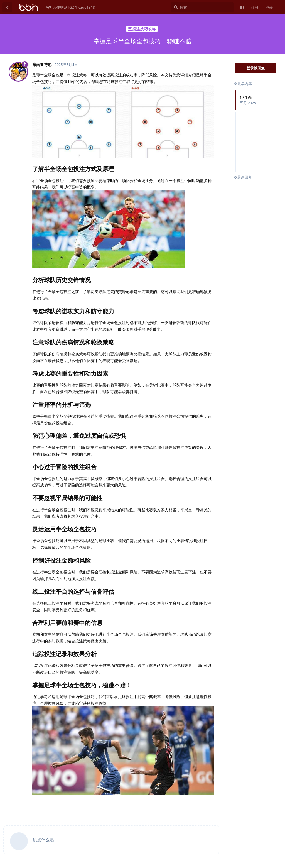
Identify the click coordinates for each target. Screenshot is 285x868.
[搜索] (202, 7)
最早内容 (243, 84)
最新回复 (243, 177)
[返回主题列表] (7, 7)
